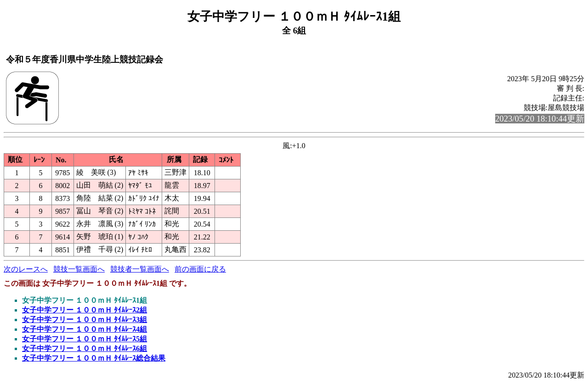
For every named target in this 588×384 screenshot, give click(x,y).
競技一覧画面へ (79, 269)
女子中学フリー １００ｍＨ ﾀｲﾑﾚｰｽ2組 (85, 310)
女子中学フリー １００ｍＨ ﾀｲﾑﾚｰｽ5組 (85, 339)
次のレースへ (26, 269)
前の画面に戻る (200, 269)
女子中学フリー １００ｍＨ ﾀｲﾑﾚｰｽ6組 (85, 348)
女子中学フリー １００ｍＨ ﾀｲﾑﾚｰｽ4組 (85, 329)
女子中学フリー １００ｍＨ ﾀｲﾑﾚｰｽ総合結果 (94, 358)
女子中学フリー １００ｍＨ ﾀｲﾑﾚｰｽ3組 (85, 320)
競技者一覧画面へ (140, 269)
